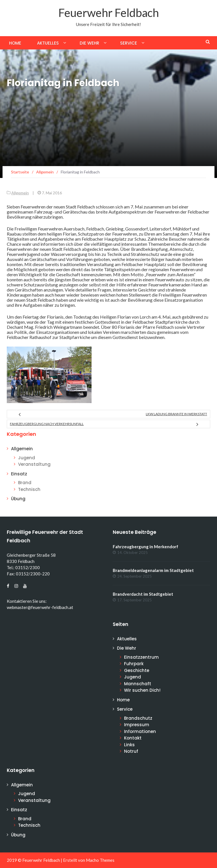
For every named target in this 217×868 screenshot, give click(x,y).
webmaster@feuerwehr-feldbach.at (40, 607)
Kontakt (133, 738)
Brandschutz (138, 718)
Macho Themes (100, 860)
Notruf (131, 751)
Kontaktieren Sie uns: (27, 601)
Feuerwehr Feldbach (109, 13)
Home (15, 43)
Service (129, 43)
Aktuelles (48, 43)
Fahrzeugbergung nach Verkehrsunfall (47, 424)
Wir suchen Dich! (142, 690)
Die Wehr (89, 43)
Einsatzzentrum (141, 657)
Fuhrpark (134, 664)
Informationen (140, 731)
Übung (18, 499)
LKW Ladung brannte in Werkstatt (176, 414)
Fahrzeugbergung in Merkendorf (146, 547)
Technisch (29, 489)
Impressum (137, 725)
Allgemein (20, 193)
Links (129, 745)
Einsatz (19, 474)
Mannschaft (138, 684)
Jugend (27, 458)
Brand (25, 483)
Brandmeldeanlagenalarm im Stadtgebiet (153, 570)
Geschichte (137, 670)
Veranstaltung (34, 464)
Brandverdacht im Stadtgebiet (143, 594)
